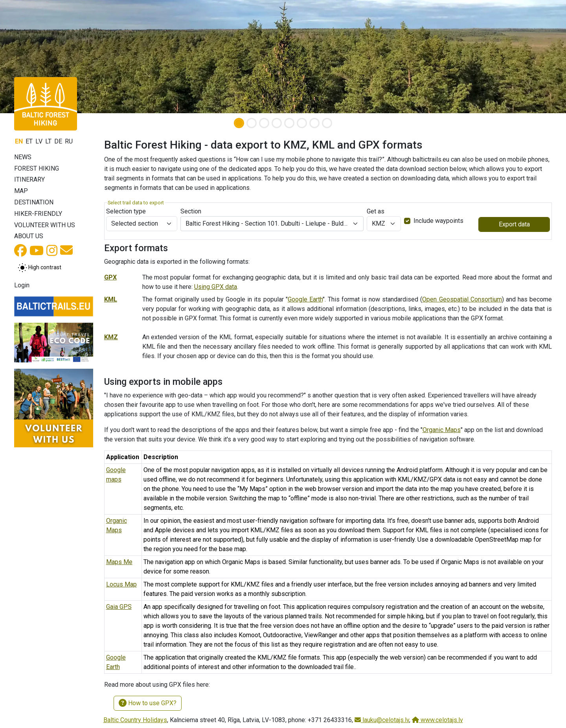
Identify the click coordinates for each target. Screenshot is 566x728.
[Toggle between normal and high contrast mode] (40, 268)
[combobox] (272, 224)
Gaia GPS (119, 607)
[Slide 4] (277, 123)
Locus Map (121, 584)
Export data (514, 224)
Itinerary (29, 179)
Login (22, 285)
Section (191, 211)
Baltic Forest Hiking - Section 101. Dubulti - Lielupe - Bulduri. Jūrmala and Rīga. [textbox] (267, 223)
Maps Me (119, 562)
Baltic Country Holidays (135, 720)
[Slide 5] (289, 123)
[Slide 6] (302, 123)
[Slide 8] (327, 123)
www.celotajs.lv (437, 720)
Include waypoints (438, 221)
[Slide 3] (264, 123)
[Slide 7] (314, 123)
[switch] (407, 221)
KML (111, 299)
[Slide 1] (239, 123)
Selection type (126, 211)
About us (29, 236)
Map (21, 191)
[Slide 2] (252, 123)
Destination (34, 202)
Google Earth (305, 299)
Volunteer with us (45, 225)
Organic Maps (442, 430)
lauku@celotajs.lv (382, 720)
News (23, 157)
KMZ (111, 337)
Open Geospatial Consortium (462, 299)
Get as (376, 211)
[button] (42, 57)
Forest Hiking (37, 168)
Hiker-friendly (38, 214)
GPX (110, 277)
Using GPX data (216, 287)
